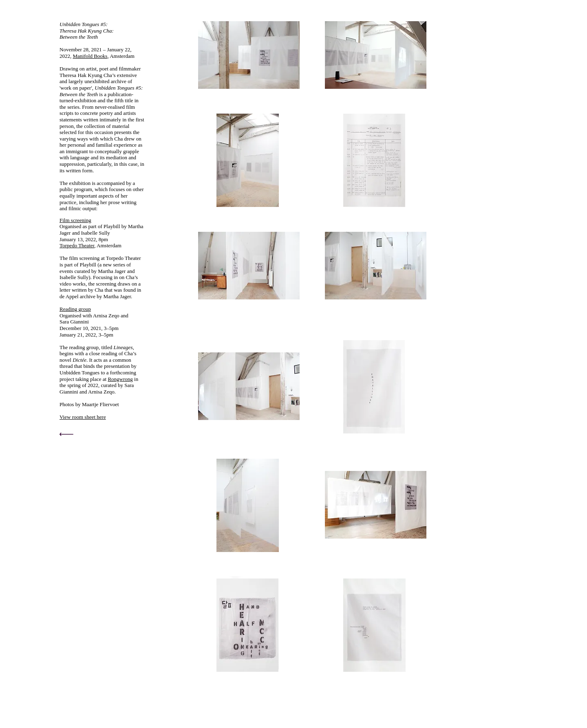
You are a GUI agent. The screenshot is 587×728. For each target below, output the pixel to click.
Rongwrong (120, 379)
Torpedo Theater (77, 245)
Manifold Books (90, 56)
